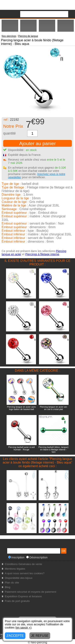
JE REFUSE (40, 636)
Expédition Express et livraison (23, 596)
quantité (9, 133)
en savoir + (23, 628)
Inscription (16, 557)
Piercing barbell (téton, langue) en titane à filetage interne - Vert (54, 450)
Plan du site (12, 583)
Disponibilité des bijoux (19, 578)
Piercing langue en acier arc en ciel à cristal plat (53, 408)
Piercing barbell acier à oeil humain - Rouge (21, 448)
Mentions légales (15, 569)
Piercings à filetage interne (42, 254)
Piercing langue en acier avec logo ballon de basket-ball (21, 408)
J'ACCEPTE (15, 636)
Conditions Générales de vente (23, 564)
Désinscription (37, 557)
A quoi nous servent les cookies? (25, 573)
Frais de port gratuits (17, 601)
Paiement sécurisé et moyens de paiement (30, 592)
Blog (7, 587)
